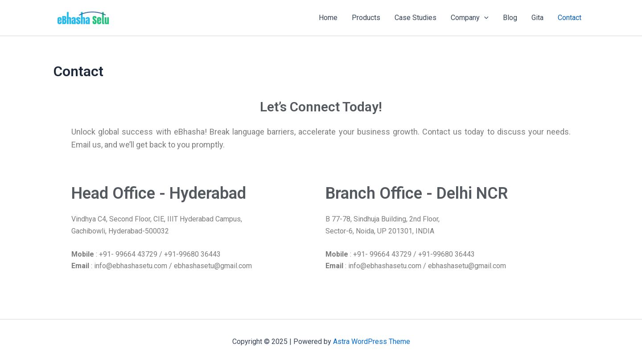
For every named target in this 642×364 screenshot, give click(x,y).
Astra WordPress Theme (372, 342)
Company (470, 18)
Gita (537, 18)
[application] (484, 18)
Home (328, 18)
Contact (570, 18)
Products (366, 18)
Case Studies (416, 18)
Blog (510, 18)
